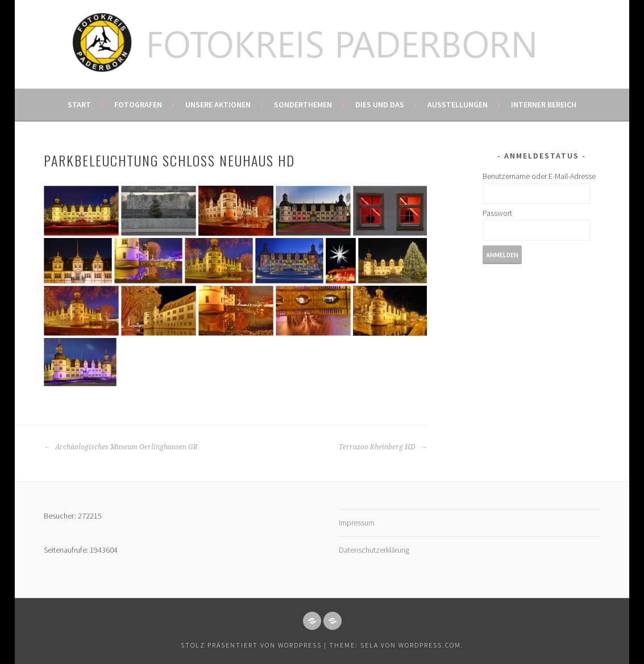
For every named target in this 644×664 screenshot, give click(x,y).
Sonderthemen (303, 105)
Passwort (497, 213)
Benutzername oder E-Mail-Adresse (539, 176)
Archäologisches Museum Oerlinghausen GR (121, 447)
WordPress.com (430, 645)
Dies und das (380, 105)
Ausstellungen (458, 105)
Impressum (357, 523)
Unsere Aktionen (218, 105)
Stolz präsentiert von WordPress (251, 645)
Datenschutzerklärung (374, 550)
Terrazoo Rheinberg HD (383, 447)
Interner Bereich (544, 105)
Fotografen (138, 105)
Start (79, 105)
